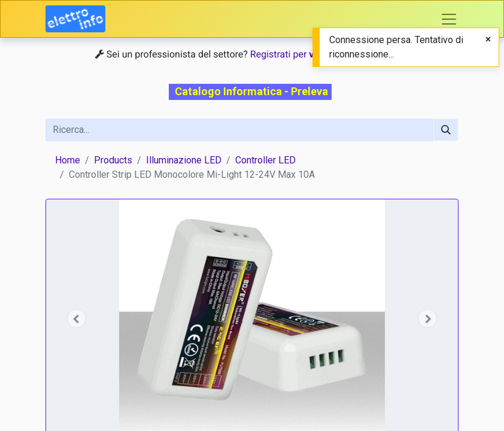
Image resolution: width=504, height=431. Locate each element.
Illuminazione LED (184, 160)
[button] (77, 318)
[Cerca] (446, 130)
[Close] (488, 40)
